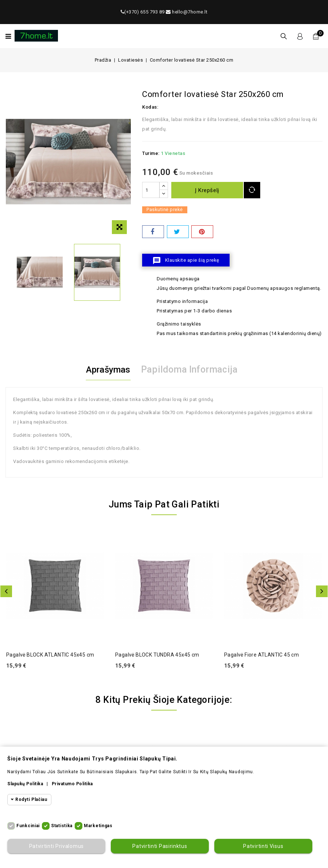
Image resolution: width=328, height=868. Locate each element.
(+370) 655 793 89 (143, 12)
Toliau (322, 591)
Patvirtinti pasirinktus (160, 846)
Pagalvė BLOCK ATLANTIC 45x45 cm (50, 655)
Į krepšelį (208, 190)
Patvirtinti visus (263, 846)
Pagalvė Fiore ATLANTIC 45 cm (261, 655)
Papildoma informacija (191, 369)
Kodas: (150, 107)
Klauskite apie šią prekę (186, 261)
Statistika (62, 826)
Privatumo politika (72, 784)
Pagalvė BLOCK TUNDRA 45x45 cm (157, 655)
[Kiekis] (151, 190)
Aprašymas (108, 369)
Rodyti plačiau (31, 799)
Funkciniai (28, 826)
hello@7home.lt (187, 12)
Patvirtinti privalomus (56, 846)
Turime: (151, 153)
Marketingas (98, 826)
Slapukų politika (25, 784)
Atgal (6, 591)
